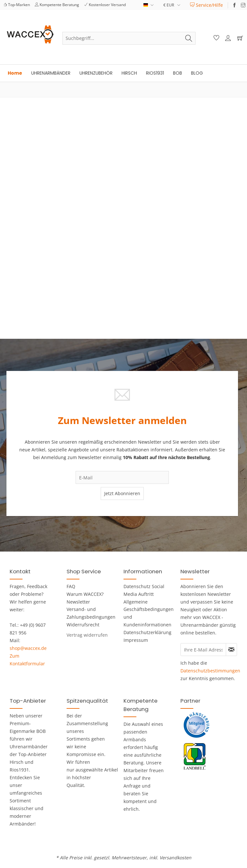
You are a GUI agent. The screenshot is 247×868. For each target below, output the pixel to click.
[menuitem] (206, 5)
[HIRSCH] (129, 73)
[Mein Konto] (227, 38)
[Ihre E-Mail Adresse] (203, 650)
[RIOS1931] (155, 73)
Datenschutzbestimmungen (210, 671)
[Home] (15, 73)
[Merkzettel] (215, 38)
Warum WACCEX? (85, 594)
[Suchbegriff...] (129, 38)
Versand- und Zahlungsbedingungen (87, 613)
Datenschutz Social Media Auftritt (144, 590)
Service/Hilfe (206, 5)
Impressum (136, 640)
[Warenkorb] (239, 38)
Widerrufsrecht (83, 625)
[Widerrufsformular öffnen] (87, 635)
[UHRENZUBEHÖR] (96, 73)
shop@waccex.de (28, 648)
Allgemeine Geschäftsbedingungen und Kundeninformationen (144, 613)
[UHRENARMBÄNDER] (51, 73)
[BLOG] (197, 73)
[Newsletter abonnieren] (231, 650)
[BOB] (178, 73)
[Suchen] (189, 38)
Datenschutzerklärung (144, 632)
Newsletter (78, 602)
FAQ (71, 586)
